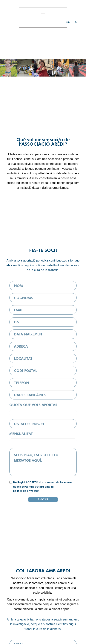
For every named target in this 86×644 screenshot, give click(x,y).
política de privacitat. (26, 491)
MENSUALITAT (21, 434)
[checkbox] (11, 482)
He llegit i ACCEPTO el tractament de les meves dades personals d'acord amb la (43, 487)
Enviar (43, 499)
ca (68, 22)
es (75, 22)
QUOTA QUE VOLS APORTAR (33, 405)
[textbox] (43, 462)
